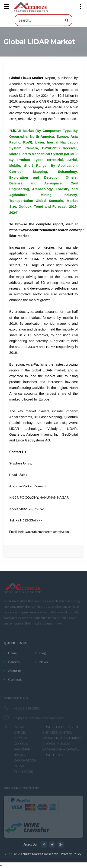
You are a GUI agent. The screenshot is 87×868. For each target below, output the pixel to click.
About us (15, 673)
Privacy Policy (71, 856)
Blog (43, 656)
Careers (14, 665)
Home (12, 656)
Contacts (15, 682)
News (44, 665)
